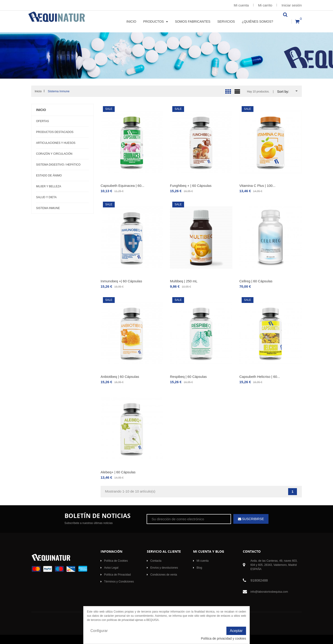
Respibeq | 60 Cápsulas (188, 377)
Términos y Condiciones (119, 582)
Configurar (99, 631)
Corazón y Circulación (54, 154)
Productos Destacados (55, 132)
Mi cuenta (241, 5)
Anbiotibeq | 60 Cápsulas (120, 377)
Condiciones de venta (164, 575)
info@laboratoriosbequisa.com (269, 592)
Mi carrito (265, 5)
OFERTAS (43, 121)
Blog (199, 568)
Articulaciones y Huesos (56, 143)
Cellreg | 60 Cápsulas (256, 281)
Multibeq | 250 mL (184, 281)
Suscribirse (253, 519)
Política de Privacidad (117, 575)
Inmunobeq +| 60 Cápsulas (121, 281)
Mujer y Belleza (49, 186)
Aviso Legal (111, 568)
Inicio (41, 110)
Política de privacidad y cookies (224, 638)
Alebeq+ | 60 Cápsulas (118, 472)
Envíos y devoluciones (164, 568)
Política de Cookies (116, 561)
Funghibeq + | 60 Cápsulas (191, 186)
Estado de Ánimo (49, 176)
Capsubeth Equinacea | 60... (122, 186)
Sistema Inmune (48, 208)
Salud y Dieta (46, 197)
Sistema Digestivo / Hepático (58, 165)
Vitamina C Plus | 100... (257, 186)
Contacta (156, 561)
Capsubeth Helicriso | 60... (260, 377)
